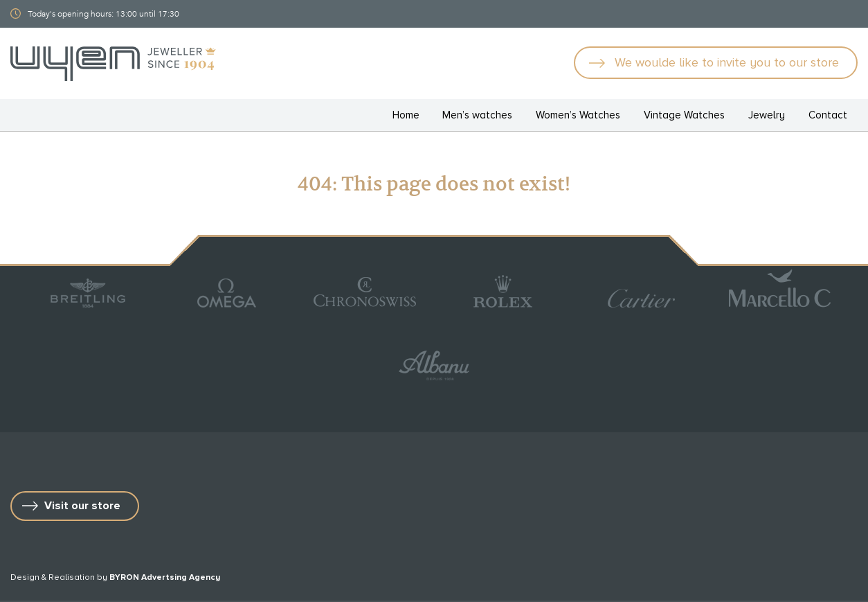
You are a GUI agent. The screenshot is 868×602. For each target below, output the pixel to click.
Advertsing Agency (181, 577)
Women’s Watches (578, 115)
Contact (828, 115)
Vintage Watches (684, 115)
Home (406, 115)
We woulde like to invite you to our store (727, 62)
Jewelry (767, 115)
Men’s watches (477, 115)
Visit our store (82, 506)
